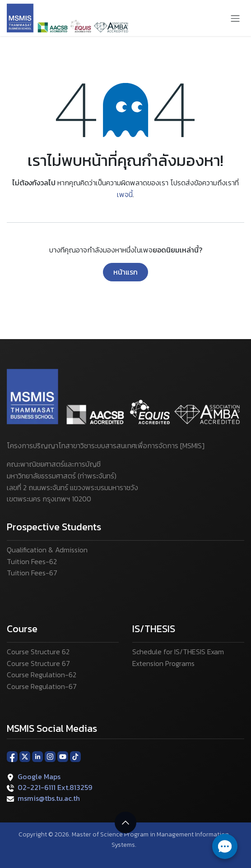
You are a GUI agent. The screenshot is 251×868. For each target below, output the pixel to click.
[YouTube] (63, 756)
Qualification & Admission (47, 550)
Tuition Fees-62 (32, 561)
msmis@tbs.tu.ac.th (49, 798)
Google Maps (39, 776)
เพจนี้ (125, 194)
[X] (25, 756)
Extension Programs (163, 663)
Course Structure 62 (38, 652)
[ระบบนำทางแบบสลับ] (235, 18)
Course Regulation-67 (42, 686)
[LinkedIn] (37, 756)
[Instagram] (50, 756)
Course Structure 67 (38, 663)
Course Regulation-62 (42, 675)
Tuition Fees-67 (32, 573)
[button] (125, 822)
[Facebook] (12, 756)
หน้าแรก (125, 272)
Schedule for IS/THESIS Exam (178, 652)
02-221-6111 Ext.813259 (55, 787)
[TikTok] (75, 756)
